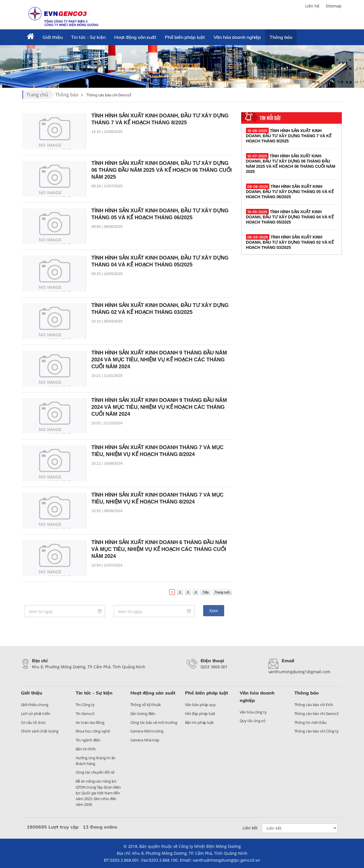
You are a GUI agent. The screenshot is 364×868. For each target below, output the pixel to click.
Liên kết (250, 828)
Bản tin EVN (86, 749)
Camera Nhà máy (145, 740)
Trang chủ (37, 95)
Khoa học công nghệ (93, 731)
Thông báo (281, 37)
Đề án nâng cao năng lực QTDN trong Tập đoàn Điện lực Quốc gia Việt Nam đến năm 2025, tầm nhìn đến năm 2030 (98, 793)
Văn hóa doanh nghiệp (237, 37)
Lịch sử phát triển (36, 714)
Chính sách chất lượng (40, 731)
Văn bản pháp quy (200, 705)
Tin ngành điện (88, 740)
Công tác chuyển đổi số (95, 772)
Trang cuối (222, 592)
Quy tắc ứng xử (253, 721)
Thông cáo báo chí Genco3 (317, 714)
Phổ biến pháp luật (185, 37)
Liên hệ (312, 6)
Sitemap (334, 6)
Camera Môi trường (147, 731)
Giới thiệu (53, 37)
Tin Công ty (85, 705)
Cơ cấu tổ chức (34, 722)
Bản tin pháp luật (199, 722)
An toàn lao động (90, 722)
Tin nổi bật (270, 118)
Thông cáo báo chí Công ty (317, 731)
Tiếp (206, 592)
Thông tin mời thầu (310, 722)
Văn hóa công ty (253, 712)
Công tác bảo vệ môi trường (154, 722)
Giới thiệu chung (35, 705)
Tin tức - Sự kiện (88, 37)
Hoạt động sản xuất (135, 37)
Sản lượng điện (143, 714)
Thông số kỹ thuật (146, 705)
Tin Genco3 (85, 714)
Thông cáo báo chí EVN (314, 705)
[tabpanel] (182, 66)
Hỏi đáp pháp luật (200, 714)
